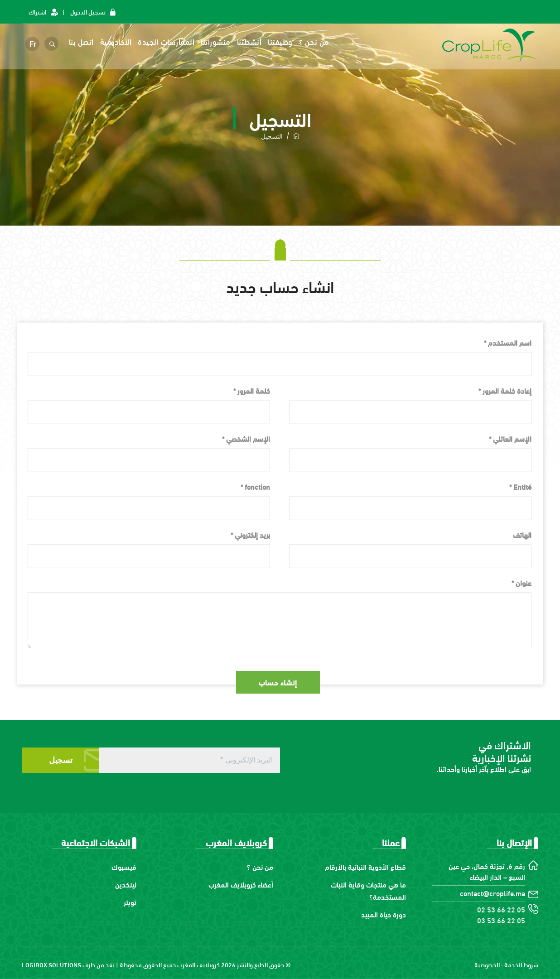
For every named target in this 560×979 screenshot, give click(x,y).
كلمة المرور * (252, 390)
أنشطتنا (250, 41)
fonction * (255, 486)
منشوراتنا (217, 41)
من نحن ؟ (315, 41)
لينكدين (126, 884)
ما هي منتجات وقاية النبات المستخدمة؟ (368, 890)
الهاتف (522, 534)
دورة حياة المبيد (384, 914)
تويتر (130, 902)
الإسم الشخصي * (246, 438)
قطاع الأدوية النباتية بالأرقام (365, 866)
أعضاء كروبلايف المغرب (241, 884)
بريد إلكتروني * (250, 534)
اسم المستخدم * (508, 342)
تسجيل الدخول (88, 12)
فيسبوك (124, 866)
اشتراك (37, 12)
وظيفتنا (282, 41)
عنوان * (521, 582)
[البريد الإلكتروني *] (190, 760)
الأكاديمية (117, 41)
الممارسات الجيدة (167, 41)
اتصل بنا (82, 41)
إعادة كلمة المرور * (505, 390)
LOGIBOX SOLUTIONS (51, 964)
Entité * (520, 486)
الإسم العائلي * (510, 438)
